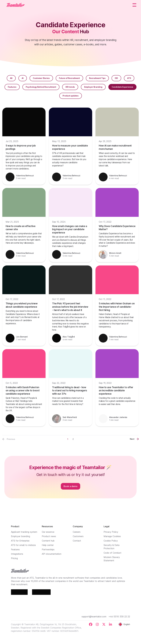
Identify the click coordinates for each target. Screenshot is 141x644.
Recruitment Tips (97, 78)
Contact (77, 541)
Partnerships (48, 549)
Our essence (48, 532)
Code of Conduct (112, 553)
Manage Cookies (112, 536)
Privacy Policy (111, 532)
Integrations (17, 554)
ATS (129, 78)
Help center (48, 545)
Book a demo (70, 486)
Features (12, 87)
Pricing (14, 558)
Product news (49, 536)
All (11, 78)
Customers (78, 536)
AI (23, 78)
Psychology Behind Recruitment (41, 87)
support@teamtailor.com (94, 617)
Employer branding (20, 536)
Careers (77, 532)
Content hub (48, 541)
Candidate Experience (122, 87)
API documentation (52, 554)
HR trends (70, 87)
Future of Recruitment (69, 78)
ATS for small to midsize (23, 545)
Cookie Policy (111, 541)
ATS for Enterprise (20, 541)
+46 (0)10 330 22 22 (119, 617)
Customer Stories (41, 78)
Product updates (71, 96)
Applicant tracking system (24, 532)
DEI (116, 78)
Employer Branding (93, 87)
